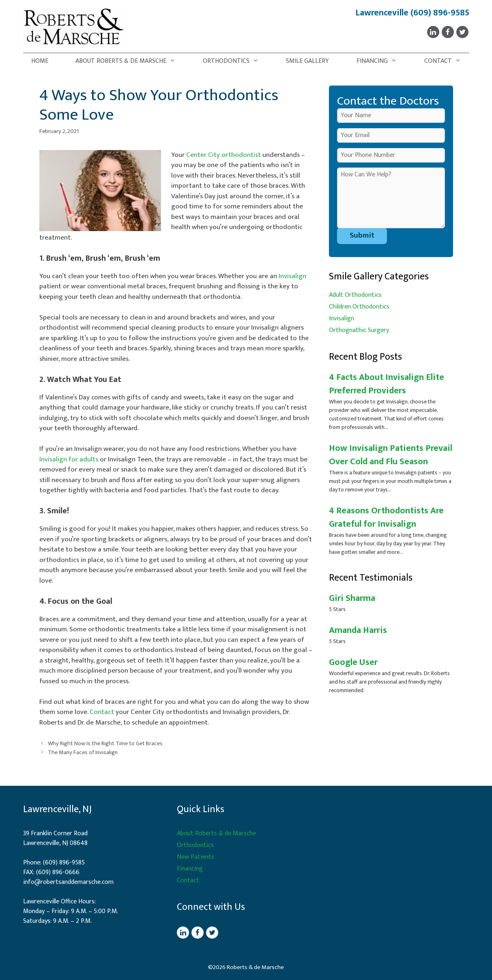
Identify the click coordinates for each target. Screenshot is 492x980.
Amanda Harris (358, 630)
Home (40, 61)
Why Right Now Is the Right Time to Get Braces (105, 744)
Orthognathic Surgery (359, 330)
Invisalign (292, 276)
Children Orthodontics (359, 307)
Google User (353, 662)
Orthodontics (235, 61)
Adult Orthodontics (355, 295)
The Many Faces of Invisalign (83, 753)
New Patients (196, 857)
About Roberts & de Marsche (130, 61)
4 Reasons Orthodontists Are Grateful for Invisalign (386, 517)
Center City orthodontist (223, 155)
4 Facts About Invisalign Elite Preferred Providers (387, 384)
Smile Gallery (307, 61)
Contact (447, 61)
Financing (381, 61)
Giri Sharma (352, 598)
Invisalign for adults (69, 459)
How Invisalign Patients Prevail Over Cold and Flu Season (391, 455)
